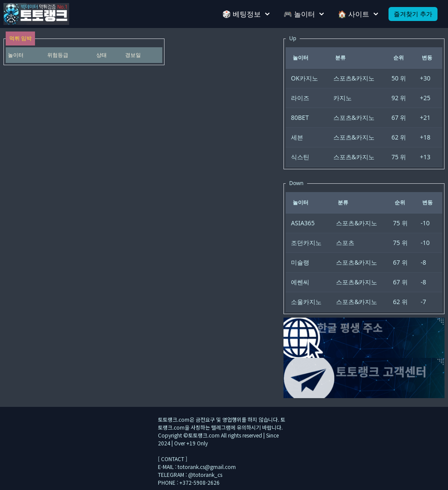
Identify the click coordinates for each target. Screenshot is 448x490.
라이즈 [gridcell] (300, 98)
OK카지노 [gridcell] (304, 78)
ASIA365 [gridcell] (303, 223)
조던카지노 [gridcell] (306, 243)
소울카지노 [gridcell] (306, 302)
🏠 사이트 (358, 14)
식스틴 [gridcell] (300, 157)
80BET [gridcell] (300, 117)
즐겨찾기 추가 (413, 14)
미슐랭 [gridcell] (300, 262)
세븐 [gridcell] (297, 137)
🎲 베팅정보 (246, 14)
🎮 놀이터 (304, 14)
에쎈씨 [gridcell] (300, 282)
